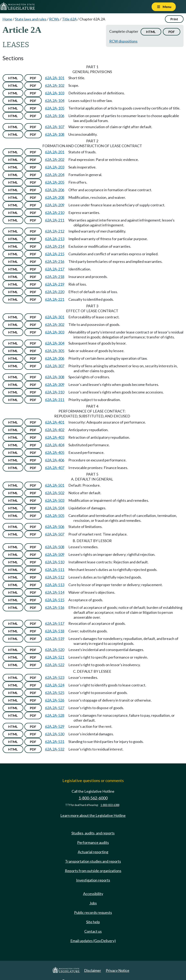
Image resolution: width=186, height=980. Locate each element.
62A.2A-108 (55, 134)
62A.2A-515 (55, 600)
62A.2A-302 (55, 324)
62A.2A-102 (55, 85)
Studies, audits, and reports (93, 833)
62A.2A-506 (55, 527)
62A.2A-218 (55, 277)
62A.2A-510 (55, 562)
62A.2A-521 (55, 657)
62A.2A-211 (55, 220)
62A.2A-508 (55, 547)
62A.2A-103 (55, 93)
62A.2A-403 (55, 437)
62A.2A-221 (55, 299)
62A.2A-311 (55, 400)
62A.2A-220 (55, 292)
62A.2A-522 (55, 665)
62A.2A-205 (55, 182)
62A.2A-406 (55, 460)
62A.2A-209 (55, 205)
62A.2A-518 (55, 631)
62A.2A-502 (55, 493)
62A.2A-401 (55, 422)
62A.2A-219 (55, 284)
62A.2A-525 (55, 693)
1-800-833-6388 (110, 805)
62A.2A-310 (55, 392)
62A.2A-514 (55, 592)
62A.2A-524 (55, 685)
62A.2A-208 (55, 197)
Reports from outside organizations (93, 871)
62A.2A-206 (55, 190)
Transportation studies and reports (93, 861)
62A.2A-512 (55, 577)
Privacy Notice (118, 970)
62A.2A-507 (55, 534)
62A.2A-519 (55, 639)
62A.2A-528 (55, 715)
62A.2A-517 (55, 623)
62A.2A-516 (55, 607)
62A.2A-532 (55, 749)
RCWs (54, 19)
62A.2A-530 (55, 734)
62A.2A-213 (55, 239)
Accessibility (93, 894)
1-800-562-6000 (93, 798)
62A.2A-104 (55, 101)
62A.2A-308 (55, 377)
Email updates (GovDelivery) (93, 941)
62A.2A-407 (55, 468)
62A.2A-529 (55, 726)
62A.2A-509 (55, 554)
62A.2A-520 (55, 650)
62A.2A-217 (55, 269)
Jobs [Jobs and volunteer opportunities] (93, 903)
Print (174, 19)
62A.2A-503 (55, 500)
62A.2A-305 (55, 351)
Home (7, 19)
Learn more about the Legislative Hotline (93, 815)
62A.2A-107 (55, 127)
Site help (93, 922)
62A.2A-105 (55, 108)
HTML (151, 32)
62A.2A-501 (55, 485)
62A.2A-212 (55, 231)
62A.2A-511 (55, 570)
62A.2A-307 (55, 366)
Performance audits (93, 842)
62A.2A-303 (55, 332)
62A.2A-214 (55, 246)
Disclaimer (93, 970)
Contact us (93, 931)
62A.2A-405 (55, 452)
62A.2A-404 (55, 445)
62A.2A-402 (55, 430)
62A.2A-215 (55, 254)
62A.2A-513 (55, 585)
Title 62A (69, 19)
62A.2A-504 (55, 508)
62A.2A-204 (55, 175)
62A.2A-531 (55, 741)
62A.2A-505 (55, 515)
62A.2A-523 (55, 677)
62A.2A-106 (55, 116)
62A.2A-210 (55, 213)
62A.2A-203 (55, 167)
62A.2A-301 (55, 317)
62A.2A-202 (55, 159)
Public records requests (93, 912)
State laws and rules (31, 19)
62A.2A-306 (55, 358)
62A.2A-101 (55, 78)
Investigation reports (93, 880)
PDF (172, 32)
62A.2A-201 (55, 152)
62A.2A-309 (55, 384)
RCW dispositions (123, 41)
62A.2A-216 (55, 261)
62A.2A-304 (55, 343)
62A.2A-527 (55, 708)
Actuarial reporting (93, 852)
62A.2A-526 (55, 700)
